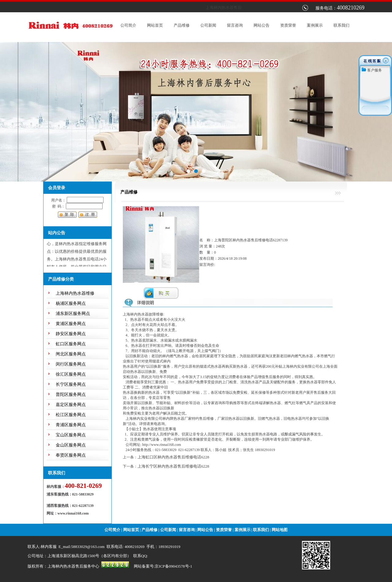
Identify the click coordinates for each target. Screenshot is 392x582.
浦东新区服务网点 (73, 314)
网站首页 (155, 25)
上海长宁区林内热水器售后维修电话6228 (173, 466)
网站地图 (280, 530)
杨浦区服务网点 (71, 303)
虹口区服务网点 (71, 344)
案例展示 (315, 25)
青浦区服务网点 (71, 425)
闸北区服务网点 (71, 354)
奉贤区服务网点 (71, 455)
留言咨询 (235, 25)
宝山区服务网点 (71, 435)
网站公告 (262, 25)
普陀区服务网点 (71, 394)
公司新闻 (208, 25)
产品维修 (182, 25)
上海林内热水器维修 (75, 293)
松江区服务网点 (71, 415)
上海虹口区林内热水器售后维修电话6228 (173, 457)
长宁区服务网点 (71, 384)
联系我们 (341, 25)
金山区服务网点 (71, 445)
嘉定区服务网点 (71, 405)
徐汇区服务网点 (71, 374)
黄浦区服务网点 (71, 324)
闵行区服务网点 (71, 364)
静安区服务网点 (71, 334)
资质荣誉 (288, 25)
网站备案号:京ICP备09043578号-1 (163, 566)
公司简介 (128, 25)
